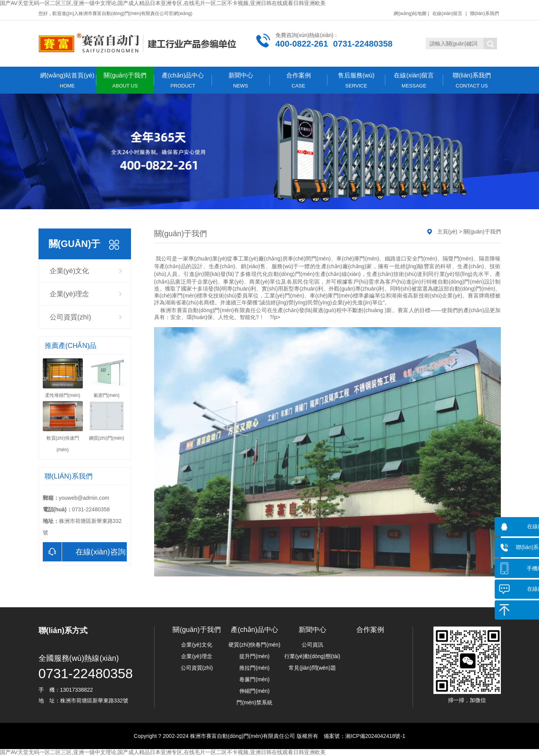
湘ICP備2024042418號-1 (375, 736)
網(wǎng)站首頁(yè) (67, 80)
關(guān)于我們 (125, 80)
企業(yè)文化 (70, 271)
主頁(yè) (447, 232)
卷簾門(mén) (254, 679)
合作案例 (299, 80)
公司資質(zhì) (71, 317)
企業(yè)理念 (70, 294)
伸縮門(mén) (254, 691)
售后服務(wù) (356, 80)
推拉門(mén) (254, 668)
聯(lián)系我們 (484, 13)
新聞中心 (241, 80)
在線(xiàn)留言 (447, 13)
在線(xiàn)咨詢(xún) (84, 552)
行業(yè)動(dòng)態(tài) (312, 656)
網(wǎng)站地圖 (410, 13)
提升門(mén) (254, 656)
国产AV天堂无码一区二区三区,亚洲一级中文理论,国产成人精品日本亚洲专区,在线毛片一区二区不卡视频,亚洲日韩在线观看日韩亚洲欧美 (163, 3)
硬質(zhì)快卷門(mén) (254, 645)
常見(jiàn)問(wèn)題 (312, 668)
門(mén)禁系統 (254, 702)
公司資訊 (312, 645)
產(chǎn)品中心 (183, 80)
